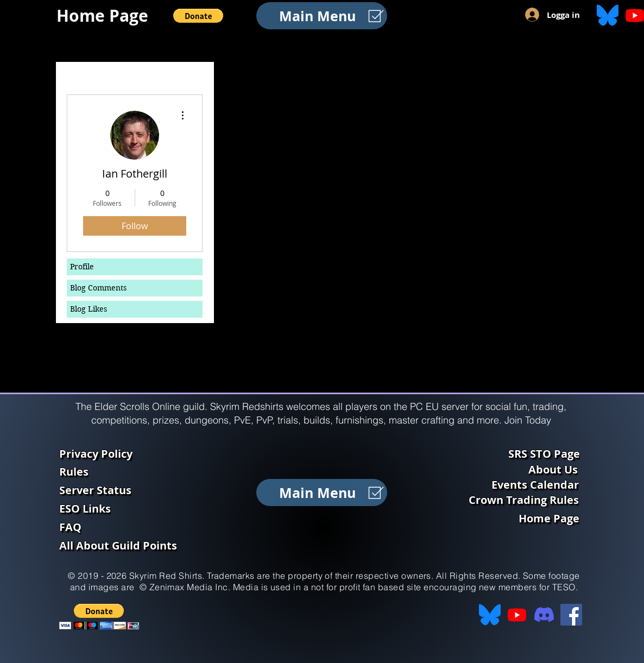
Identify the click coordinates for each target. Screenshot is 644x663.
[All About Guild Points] (134, 545)
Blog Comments (98, 288)
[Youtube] (517, 615)
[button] (198, 16)
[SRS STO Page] (548, 453)
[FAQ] (134, 527)
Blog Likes (89, 309)
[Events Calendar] (537, 484)
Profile (82, 267)
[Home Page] (106, 15)
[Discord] (544, 615)
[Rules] (134, 471)
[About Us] (555, 469)
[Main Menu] (322, 16)
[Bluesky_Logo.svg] (608, 15)
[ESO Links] (134, 508)
